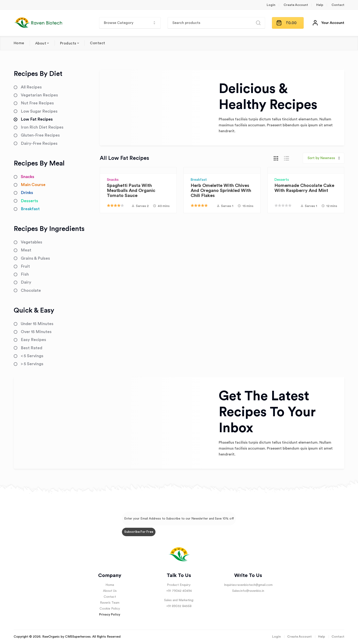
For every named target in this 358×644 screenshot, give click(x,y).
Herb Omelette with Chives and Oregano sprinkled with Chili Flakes (221, 191)
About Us (110, 591)
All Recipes (31, 87)
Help (320, 5)
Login (271, 5)
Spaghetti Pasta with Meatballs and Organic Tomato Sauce (131, 191)
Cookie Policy (110, 609)
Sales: (236, 591)
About (41, 43)
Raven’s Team (110, 603)
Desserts (282, 180)
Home (19, 43)
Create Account (296, 5)
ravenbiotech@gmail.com (255, 585)
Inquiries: (230, 585)
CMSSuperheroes (78, 637)
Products (68, 43)
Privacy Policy (110, 615)
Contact (338, 5)
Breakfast (199, 180)
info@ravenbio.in (252, 591)
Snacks (113, 180)
